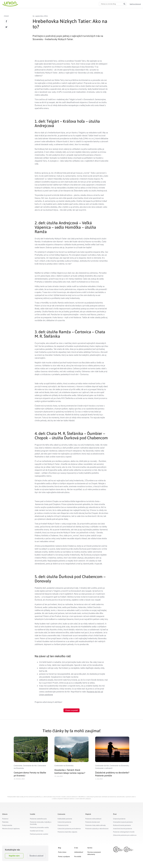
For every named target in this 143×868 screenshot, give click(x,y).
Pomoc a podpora (64, 857)
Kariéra (90, 848)
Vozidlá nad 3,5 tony (37, 831)
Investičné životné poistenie (122, 829)
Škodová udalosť (36, 856)
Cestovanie (18, 765)
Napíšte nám (14, 856)
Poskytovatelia (7, 825)
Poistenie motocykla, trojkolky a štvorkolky (41, 823)
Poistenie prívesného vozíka (39, 827)
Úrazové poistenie (119, 819)
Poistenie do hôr (63, 825)
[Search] (124, 4)
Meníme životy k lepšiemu (11, 829)
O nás (76, 848)
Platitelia (5, 822)
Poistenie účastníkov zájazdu (67, 832)
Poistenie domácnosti (93, 822)
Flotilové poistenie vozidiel (39, 834)
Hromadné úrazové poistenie (123, 822)
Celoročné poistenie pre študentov (69, 829)
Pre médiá (78, 857)
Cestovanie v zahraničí (104, 768)
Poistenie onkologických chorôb (124, 832)
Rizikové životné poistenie (122, 825)
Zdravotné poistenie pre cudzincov (125, 835)
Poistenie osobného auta (38, 819)
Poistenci (5, 819)
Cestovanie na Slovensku (64, 765)
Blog (60, 848)
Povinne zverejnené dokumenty (94, 853)
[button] (135, 4)
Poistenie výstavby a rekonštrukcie (97, 829)
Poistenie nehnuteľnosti (93, 819)
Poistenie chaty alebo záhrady (95, 825)
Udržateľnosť (79, 852)
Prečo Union (62, 852)
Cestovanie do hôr (30, 765)
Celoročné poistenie (64, 822)
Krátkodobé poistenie (65, 819)
